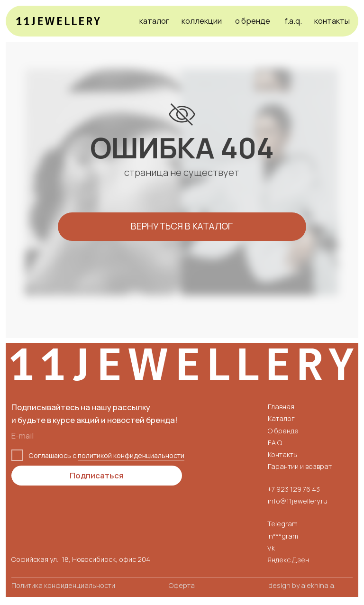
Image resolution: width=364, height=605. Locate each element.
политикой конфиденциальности (131, 455)
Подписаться (97, 475)
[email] (98, 436)
